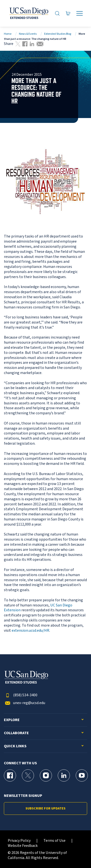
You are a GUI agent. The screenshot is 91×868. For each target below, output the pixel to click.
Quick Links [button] (15, 746)
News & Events (28, 34)
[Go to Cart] (68, 13)
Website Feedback (23, 846)
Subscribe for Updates (45, 808)
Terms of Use (54, 841)
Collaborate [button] (16, 733)
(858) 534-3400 (21, 695)
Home (8, 34)
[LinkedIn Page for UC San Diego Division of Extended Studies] (64, 775)
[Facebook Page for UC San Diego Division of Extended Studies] (10, 775)
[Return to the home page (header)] (29, 13)
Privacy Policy (19, 841)
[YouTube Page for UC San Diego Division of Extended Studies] (82, 775)
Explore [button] (12, 720)
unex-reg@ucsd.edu (25, 703)
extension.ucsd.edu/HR (30, 630)
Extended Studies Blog (58, 34)
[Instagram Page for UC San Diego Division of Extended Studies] (46, 775)
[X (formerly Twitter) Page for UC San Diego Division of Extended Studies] (28, 775)
